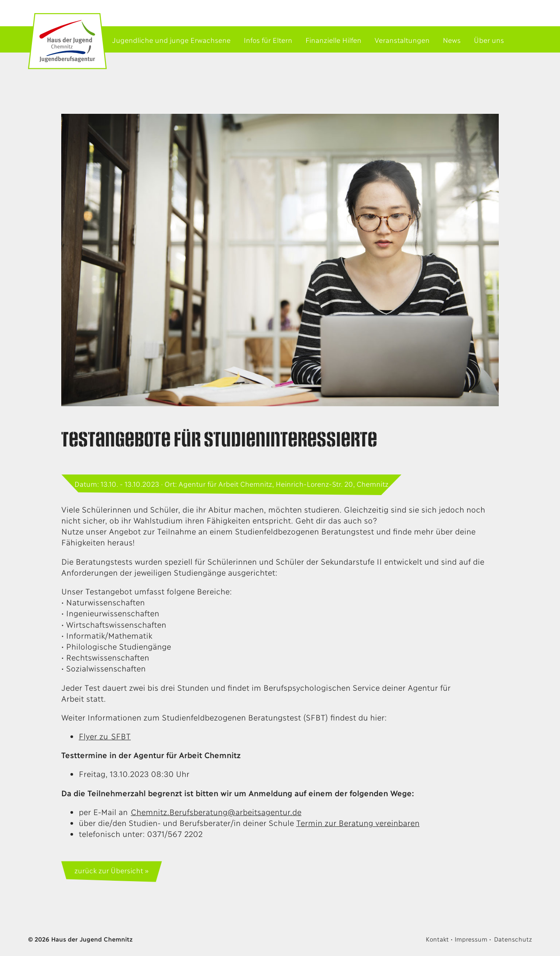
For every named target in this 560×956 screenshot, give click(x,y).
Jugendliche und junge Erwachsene (171, 40)
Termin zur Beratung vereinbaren (358, 822)
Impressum (471, 939)
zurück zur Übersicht (108, 870)
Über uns (489, 40)
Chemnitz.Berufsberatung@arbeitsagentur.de (216, 812)
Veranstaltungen (402, 40)
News (452, 40)
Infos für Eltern (268, 40)
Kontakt (437, 939)
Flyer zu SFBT (105, 736)
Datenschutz (513, 939)
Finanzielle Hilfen (333, 40)
